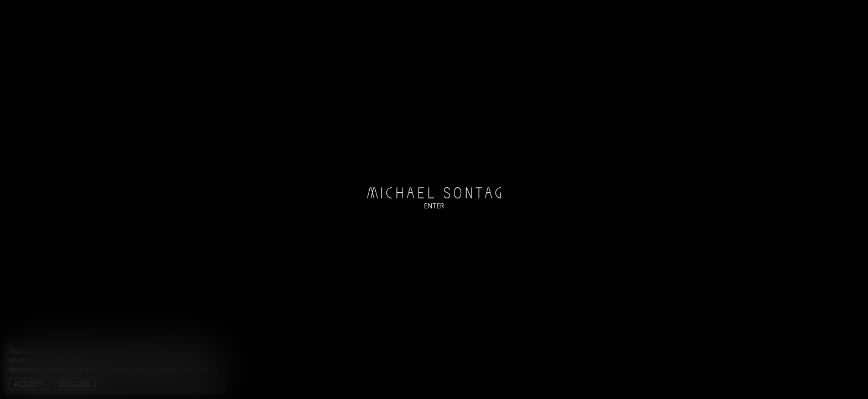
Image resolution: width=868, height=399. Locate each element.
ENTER (434, 206)
